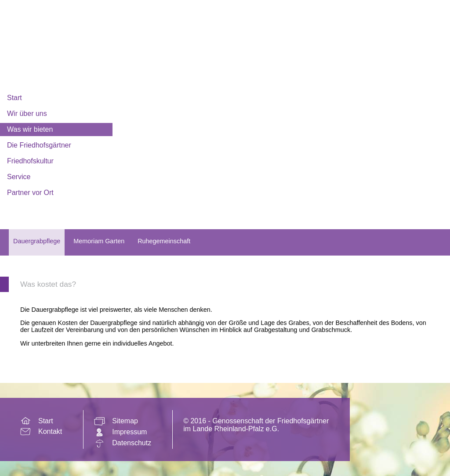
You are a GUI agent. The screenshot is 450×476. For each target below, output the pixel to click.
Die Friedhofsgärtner (39, 145)
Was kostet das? (48, 284)
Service (19, 177)
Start (15, 98)
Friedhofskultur (30, 161)
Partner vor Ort (30, 193)
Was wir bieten (30, 129)
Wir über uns (27, 114)
